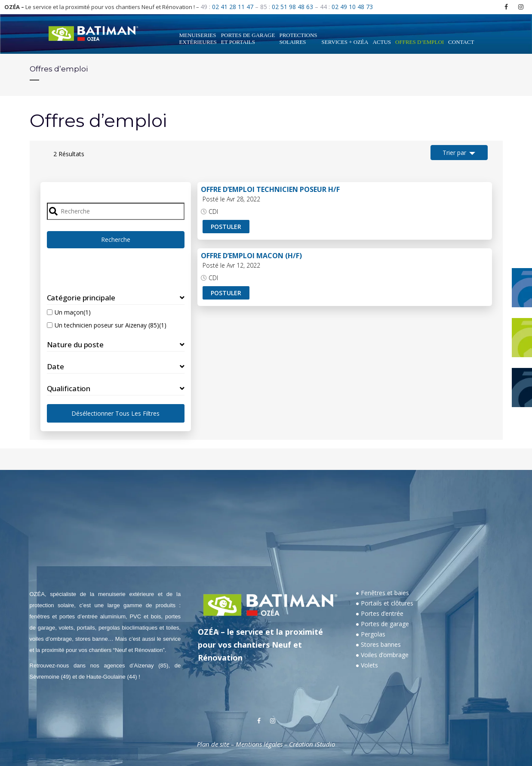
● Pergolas (371, 634)
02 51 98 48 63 (292, 7)
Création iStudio (312, 744)
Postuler (226, 227)
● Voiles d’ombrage (382, 655)
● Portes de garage (382, 624)
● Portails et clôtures (384, 603)
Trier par (454, 153)
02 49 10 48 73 (352, 7)
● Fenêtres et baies (382, 593)
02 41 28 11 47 (233, 7)
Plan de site (213, 744)
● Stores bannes (378, 644)
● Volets (367, 665)
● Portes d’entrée (380, 613)
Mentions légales (259, 744)
